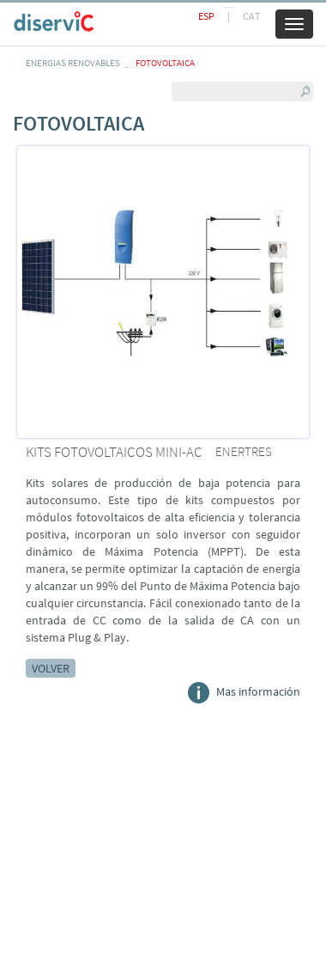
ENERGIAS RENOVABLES (73, 63)
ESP (206, 16)
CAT (251, 16)
